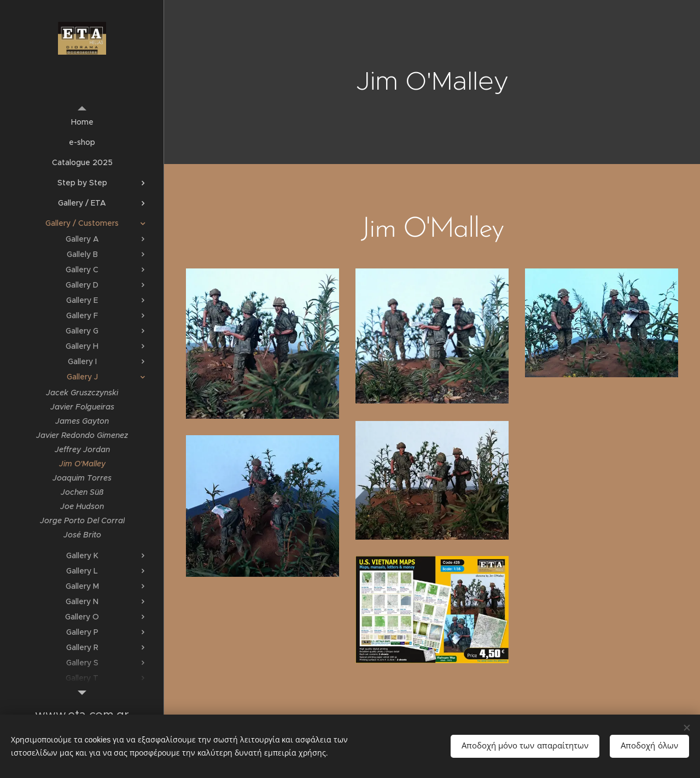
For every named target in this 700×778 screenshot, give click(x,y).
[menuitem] (82, 122)
